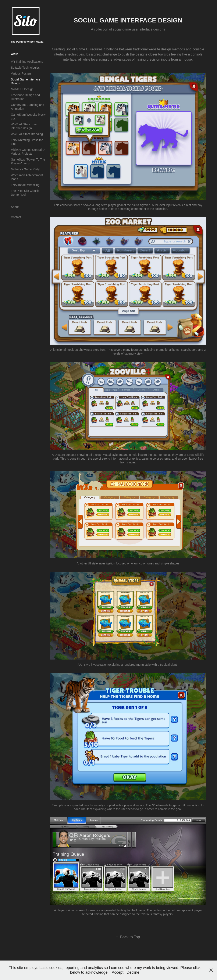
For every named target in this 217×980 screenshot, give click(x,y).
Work (15, 54)
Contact (16, 217)
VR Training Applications (27, 62)
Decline (133, 972)
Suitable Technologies (25, 68)
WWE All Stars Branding (27, 134)
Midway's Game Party (25, 169)
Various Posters (21, 73)
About (15, 207)
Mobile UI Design (22, 89)
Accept (118, 972)
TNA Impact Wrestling (25, 185)
